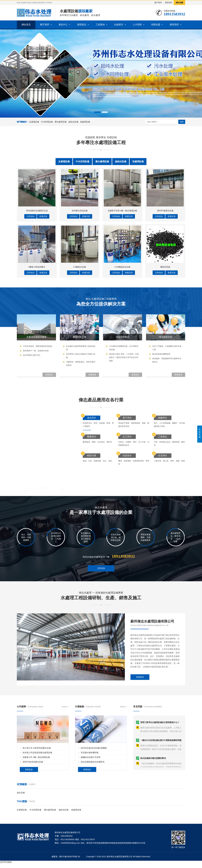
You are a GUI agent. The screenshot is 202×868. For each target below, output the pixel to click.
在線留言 (119, 25)
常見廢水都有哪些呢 (90, 801)
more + (65, 755)
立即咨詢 (30, 300)
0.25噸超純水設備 (122, 350)
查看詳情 (43, 300)
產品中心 (63, 25)
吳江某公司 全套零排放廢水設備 (37, 796)
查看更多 (140, 730)
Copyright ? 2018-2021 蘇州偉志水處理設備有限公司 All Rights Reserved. (118, 857)
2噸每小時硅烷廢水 (37, 350)
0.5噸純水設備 (80, 350)
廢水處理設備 (61, 122)
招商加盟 (156, 25)
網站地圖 (179, 3)
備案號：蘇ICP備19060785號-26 (66, 857)
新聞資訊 (82, 25)
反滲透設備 (34, 122)
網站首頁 (26, 25)
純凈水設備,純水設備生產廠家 (94, 796)
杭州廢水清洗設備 (80, 294)
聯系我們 (169, 3)
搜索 (182, 122)
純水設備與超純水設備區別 (93, 810)
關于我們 (158, 3)
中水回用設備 (47, 122)
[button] (97, 112)
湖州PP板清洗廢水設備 (33, 810)
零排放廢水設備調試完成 (37, 294)
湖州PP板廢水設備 (165, 294)
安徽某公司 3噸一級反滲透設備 (36, 806)
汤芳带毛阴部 (6, 862)
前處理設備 (85, 122)
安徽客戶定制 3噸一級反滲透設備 (122, 294)
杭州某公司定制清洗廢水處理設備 (37, 801)
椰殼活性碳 (165, 350)
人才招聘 (137, 25)
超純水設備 (73, 122)
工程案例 (100, 25)
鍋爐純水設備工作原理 (91, 806)
